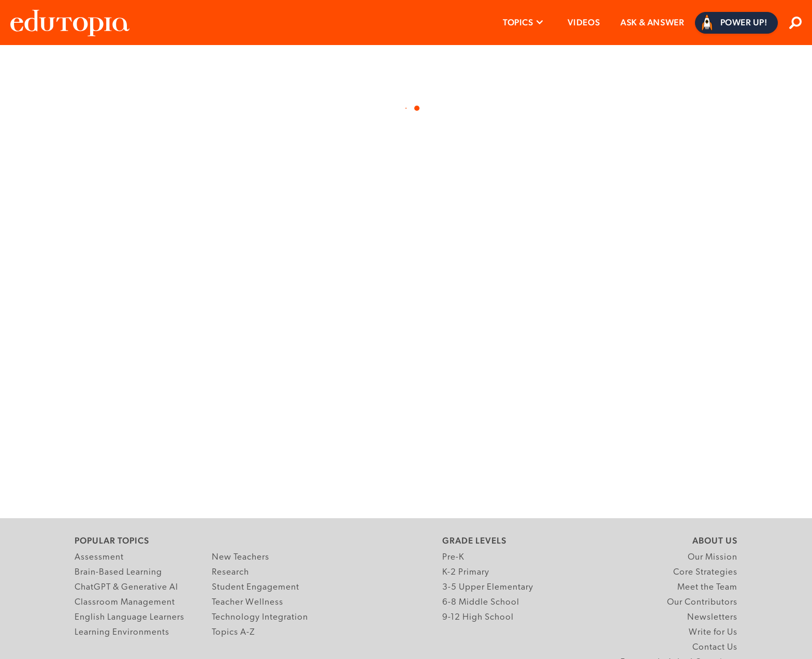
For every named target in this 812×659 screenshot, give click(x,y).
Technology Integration (260, 617)
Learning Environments (122, 632)
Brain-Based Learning (118, 572)
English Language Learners (129, 617)
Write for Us (713, 632)
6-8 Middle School (481, 602)
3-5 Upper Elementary (488, 587)
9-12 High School (478, 617)
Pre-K (453, 557)
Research (230, 572)
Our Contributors (702, 602)
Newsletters (712, 617)
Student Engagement (256, 587)
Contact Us (715, 647)
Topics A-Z (233, 632)
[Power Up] (737, 23)
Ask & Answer (652, 22)
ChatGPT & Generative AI (126, 587)
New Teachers (241, 557)
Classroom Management (125, 602)
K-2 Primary (466, 572)
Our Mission (713, 557)
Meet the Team (707, 587)
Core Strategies (705, 572)
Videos (584, 22)
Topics (518, 22)
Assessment (99, 557)
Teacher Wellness (248, 602)
